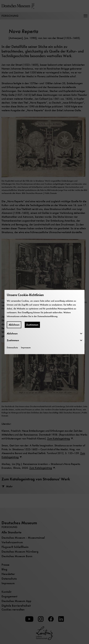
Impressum (26, 347)
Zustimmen (32, 325)
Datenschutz (12, 347)
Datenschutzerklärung (47, 316)
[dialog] (44, 322)
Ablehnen (14, 325)
